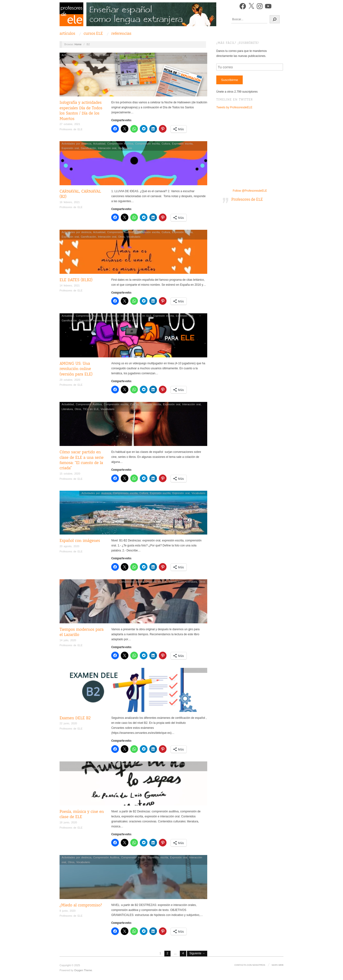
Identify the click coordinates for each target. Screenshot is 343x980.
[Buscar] (275, 19)
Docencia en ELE (141, 316)
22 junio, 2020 (68, 723)
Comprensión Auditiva (106, 55)
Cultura (178, 55)
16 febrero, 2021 (70, 202)
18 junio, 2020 (68, 822)
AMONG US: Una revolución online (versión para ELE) (76, 369)
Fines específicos (121, 60)
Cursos (93, 34)
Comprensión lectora (160, 55)
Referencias (121, 34)
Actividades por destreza (76, 55)
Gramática (156, 60)
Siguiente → (197, 953)
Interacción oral (173, 60)
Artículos (67, 34)
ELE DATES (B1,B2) (76, 280)
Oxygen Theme (83, 970)
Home (78, 44)
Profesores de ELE (71, 129)
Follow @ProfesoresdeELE (250, 191)
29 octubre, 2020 (70, 380)
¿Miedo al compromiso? (81, 905)
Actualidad (99, 144)
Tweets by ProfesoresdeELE (234, 107)
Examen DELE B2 (75, 718)
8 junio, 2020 (68, 911)
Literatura (67, 409)
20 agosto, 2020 (69, 546)
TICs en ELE (129, 320)
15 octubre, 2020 (70, 474)
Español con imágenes (80, 541)
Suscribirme (230, 80)
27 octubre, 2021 (70, 124)
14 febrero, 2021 (70, 285)
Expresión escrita (79, 60)
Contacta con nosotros (250, 965)
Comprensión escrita (134, 55)
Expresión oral (100, 60)
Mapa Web (278, 965)
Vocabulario (125, 148)
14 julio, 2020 (68, 640)
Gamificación (141, 60)
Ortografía (190, 60)
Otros (201, 60)
